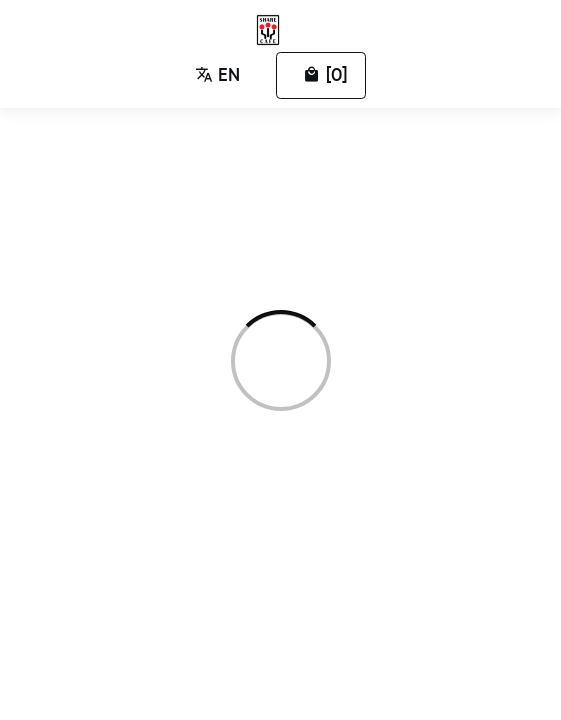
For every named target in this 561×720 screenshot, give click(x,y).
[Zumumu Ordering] (272, 30)
